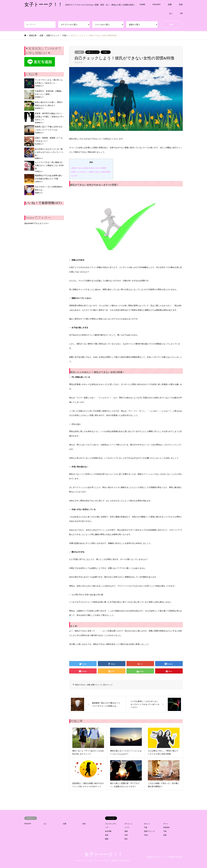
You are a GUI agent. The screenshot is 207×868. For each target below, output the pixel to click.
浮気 (126, 835)
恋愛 (170, 4)
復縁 (126, 831)
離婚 (107, 839)
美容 (181, 4)
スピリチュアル (111, 824)
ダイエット (128, 824)
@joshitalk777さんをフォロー (37, 223)
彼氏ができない (81, 685)
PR (181, 13)
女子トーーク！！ (103, 854)
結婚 (165, 835)
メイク (127, 827)
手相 (165, 831)
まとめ (74, 176)
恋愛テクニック (93, 52)
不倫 (145, 827)
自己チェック (108, 685)
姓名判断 (108, 831)
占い (171, 13)
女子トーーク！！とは (84, 861)
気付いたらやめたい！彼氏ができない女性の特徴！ (91, 172)
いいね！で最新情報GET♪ (44, 203)
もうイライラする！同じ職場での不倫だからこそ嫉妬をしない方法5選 (49, 165)
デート (166, 824)
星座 (107, 835)
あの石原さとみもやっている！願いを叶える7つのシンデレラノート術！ (49, 152)
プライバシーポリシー (102, 861)
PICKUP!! (157, 4)
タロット (147, 824)
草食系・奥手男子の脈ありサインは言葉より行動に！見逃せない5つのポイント (49, 117)
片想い (106, 52)
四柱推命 (166, 827)
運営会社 (115, 861)
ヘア (107, 827)
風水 (126, 839)
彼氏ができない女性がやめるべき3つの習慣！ (89, 168)
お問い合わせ (125, 861)
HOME (142, 4)
